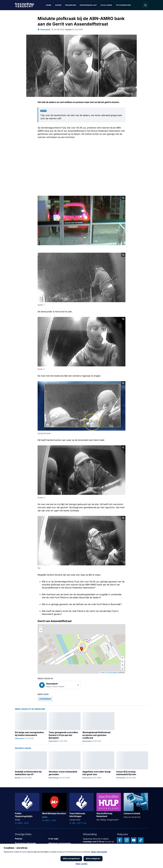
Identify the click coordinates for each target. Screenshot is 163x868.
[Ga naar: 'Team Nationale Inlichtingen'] (82, 809)
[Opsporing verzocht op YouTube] (134, 840)
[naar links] (122, 662)
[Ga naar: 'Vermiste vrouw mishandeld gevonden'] (65, 765)
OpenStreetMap (112, 673)
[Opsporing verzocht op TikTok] (141, 840)
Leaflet (103, 673)
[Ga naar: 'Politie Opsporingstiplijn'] (27, 809)
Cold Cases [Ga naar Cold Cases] (106, 5)
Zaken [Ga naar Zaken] (58, 5)
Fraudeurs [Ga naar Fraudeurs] (71, 5)
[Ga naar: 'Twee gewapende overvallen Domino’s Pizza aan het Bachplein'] (65, 727)
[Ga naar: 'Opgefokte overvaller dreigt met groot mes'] (98, 765)
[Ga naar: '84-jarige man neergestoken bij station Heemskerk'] (31, 727)
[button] (81, 649)
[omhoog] (122, 658)
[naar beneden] (122, 669)
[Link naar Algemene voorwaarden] (64, 843)
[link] (59, 685)
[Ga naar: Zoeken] (145, 5)
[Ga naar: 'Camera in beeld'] (136, 806)
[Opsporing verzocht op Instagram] (127, 840)
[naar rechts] (122, 665)
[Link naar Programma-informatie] (31, 843)
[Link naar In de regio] (64, 839)
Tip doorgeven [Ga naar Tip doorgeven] (123, 5)
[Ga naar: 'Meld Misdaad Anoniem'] (54, 807)
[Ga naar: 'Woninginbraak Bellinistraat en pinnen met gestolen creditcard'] (98, 727)
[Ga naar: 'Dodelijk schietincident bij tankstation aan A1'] (31, 765)
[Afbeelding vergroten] (123, 198)
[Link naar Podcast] (31, 839)
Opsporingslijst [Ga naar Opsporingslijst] (88, 5)
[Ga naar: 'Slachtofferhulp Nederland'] (109, 807)
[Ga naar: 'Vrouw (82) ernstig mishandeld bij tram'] (132, 765)
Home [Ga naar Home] (49, 5)
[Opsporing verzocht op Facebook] (120, 840)
